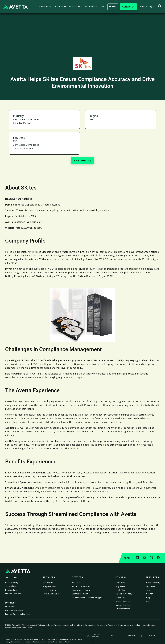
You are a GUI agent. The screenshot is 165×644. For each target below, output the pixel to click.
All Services (77, 583)
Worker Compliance (51, 594)
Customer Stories (123, 609)
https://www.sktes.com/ (29, 228)
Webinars (150, 594)
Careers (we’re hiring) (124, 594)
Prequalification (49, 586)
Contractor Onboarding (82, 590)
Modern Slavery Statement (73, 635)
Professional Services (81, 586)
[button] (45, 7)
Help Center (151, 586)
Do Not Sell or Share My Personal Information (92, 635)
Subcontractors (49, 590)
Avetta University (153, 583)
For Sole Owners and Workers (18, 614)
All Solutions (10, 607)
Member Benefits (123, 601)
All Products (48, 583)
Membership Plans (123, 605)
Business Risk (11, 590)
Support (149, 601)
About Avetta (121, 583)
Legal (112, 635)
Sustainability (11, 586)
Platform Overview (13, 594)
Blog (148, 597)
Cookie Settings (132, 635)
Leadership (120, 590)
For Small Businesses (14, 610)
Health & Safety (12, 582)
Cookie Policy (33, 635)
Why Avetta (120, 586)
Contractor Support (80, 594)
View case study (83, 160)
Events (149, 590)
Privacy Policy (14, 635)
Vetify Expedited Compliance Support (87, 597)
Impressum (151, 635)
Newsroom (120, 597)
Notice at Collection (53, 635)
